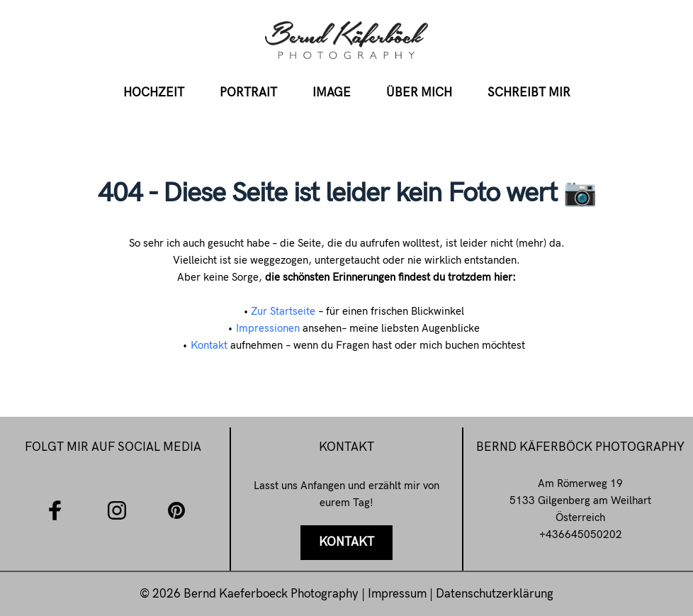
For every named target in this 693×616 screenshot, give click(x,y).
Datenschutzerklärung (495, 594)
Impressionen (268, 328)
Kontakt (209, 345)
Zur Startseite (283, 311)
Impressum (399, 594)
